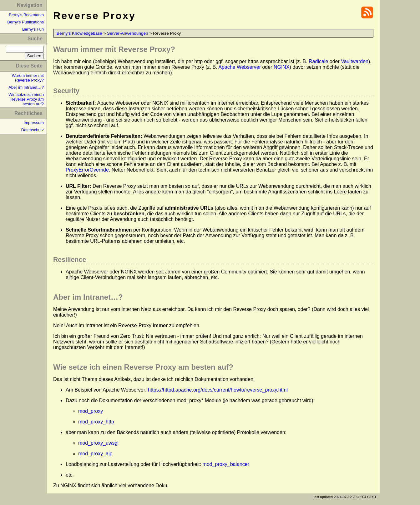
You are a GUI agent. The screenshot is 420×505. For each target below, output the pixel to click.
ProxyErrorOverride (87, 170)
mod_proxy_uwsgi (98, 443)
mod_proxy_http (96, 422)
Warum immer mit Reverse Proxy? (28, 78)
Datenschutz (33, 130)
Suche (35, 39)
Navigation (30, 5)
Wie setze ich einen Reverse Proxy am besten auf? (26, 99)
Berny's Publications (25, 22)
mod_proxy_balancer (226, 464)
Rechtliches (28, 113)
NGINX (282, 67)
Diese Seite (29, 66)
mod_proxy (91, 411)
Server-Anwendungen (128, 33)
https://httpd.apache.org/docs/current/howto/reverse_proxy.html (218, 390)
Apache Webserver (240, 67)
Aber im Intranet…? (26, 87)
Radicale (318, 61)
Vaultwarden (355, 61)
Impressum (34, 123)
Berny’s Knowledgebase (79, 33)
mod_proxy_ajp (95, 454)
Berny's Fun (33, 29)
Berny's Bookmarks (26, 15)
